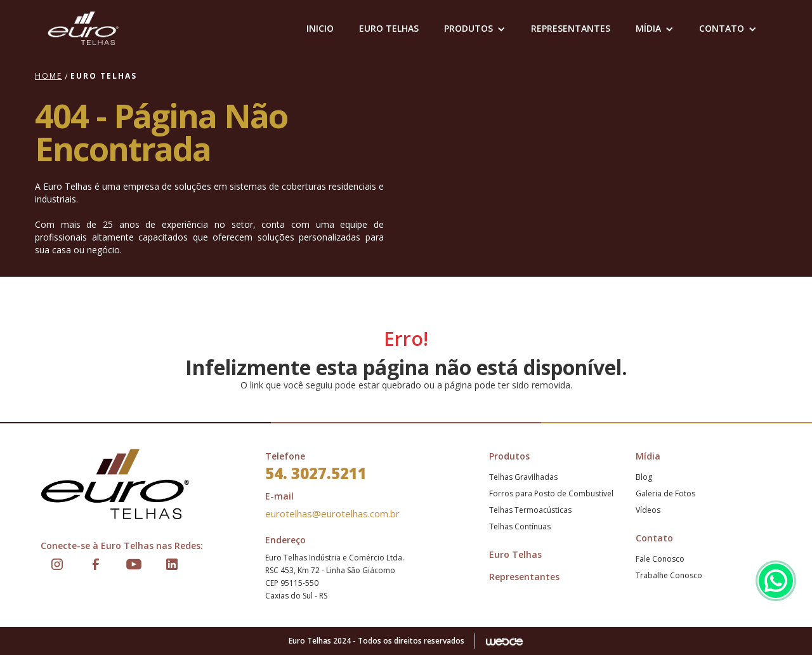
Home (49, 76)
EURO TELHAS (389, 28)
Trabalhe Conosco (669, 575)
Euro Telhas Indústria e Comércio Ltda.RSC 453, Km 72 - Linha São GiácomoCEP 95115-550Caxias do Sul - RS (335, 577)
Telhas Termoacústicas (530, 510)
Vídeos (648, 510)
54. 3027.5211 (316, 473)
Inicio (320, 28)
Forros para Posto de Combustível (551, 493)
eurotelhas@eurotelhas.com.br (332, 513)
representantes (571, 28)
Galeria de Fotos (665, 493)
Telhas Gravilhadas (523, 477)
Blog (644, 477)
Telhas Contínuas (520, 526)
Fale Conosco (660, 559)
